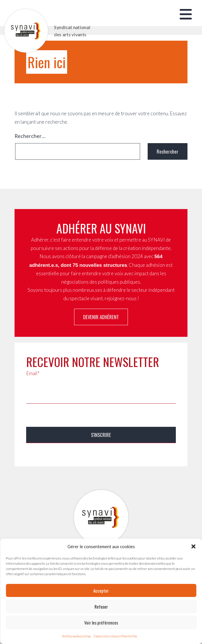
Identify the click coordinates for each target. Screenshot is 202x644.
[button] (193, 546)
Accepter (101, 591)
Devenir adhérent (101, 317)
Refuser (101, 607)
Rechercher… (30, 136)
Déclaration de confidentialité (115, 636)
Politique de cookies (76, 636)
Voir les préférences (101, 623)
